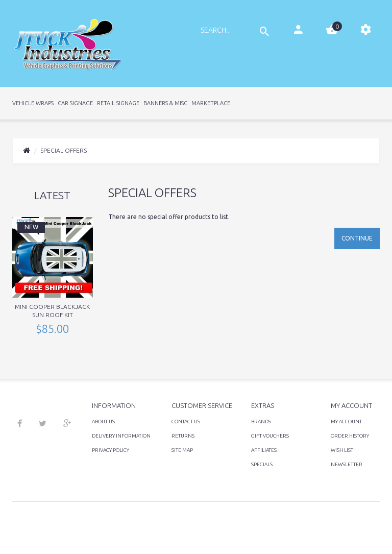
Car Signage (75, 103)
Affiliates (264, 450)
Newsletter (347, 464)
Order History (350, 436)
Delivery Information (121, 436)
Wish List (342, 450)
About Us (103, 421)
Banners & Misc (165, 103)
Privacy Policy (111, 450)
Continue (357, 238)
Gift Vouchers (270, 436)
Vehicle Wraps (33, 103)
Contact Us (186, 421)
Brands (261, 421)
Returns (183, 436)
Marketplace (211, 103)
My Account (346, 421)
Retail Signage (118, 103)
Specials (262, 464)
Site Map (182, 450)
